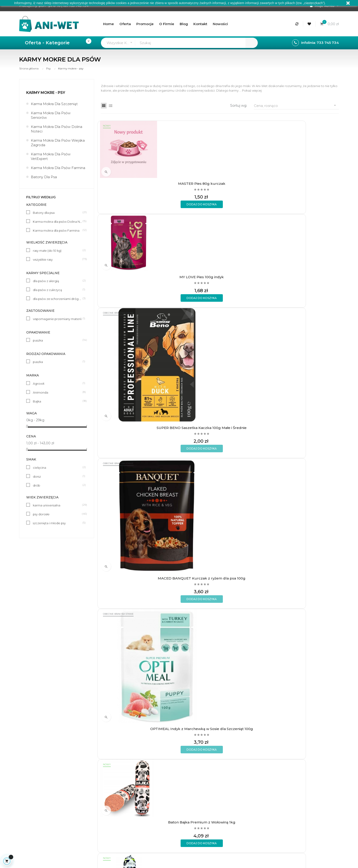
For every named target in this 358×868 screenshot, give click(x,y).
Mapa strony (149, 795)
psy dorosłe (58, 514)
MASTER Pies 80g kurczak (128, 180)
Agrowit (58, 383)
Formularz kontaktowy (104, 795)
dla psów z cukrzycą (58, 290)
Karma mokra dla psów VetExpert (51, 156)
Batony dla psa (44, 177)
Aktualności (149, 779)
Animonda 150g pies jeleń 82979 (189, 372)
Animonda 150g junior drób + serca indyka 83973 (250, 467)
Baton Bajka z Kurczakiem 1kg (250, 562)
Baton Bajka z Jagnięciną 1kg (128, 560)
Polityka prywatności (102, 787)
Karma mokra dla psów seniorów (51, 115)
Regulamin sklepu (154, 772)
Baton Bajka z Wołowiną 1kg (312, 465)
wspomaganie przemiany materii (58, 319)
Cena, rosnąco (296, 105)
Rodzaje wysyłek (99, 764)
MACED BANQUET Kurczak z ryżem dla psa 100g (312, 183)
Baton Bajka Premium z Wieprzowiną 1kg (250, 278)
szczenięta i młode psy (58, 523)
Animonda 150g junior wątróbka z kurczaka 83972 (189, 467)
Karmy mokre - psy (46, 93)
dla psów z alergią (58, 281)
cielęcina (58, 467)
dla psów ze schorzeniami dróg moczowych (58, 299)
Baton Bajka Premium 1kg (189, 560)
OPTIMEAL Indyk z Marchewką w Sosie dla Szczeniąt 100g (128, 278)
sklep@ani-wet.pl (34, 790)
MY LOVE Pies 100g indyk (189, 180)
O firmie (146, 764)
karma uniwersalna (58, 505)
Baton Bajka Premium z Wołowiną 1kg (189, 278)
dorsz (58, 476)
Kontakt (146, 787)
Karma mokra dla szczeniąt (54, 104)
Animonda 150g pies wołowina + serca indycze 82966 (312, 278)
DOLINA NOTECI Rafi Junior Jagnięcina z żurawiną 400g (312, 657)
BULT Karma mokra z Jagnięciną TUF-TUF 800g (189, 657)
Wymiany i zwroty (99, 779)
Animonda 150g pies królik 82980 (128, 372)
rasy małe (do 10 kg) (58, 250)
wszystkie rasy (58, 259)
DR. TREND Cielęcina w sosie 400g (128, 657)
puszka (58, 340)
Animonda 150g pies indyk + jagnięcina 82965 (250, 372)
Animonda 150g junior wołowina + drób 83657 (128, 467)
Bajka (58, 401)
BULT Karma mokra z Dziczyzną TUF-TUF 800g (250, 657)
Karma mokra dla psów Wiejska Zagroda (58, 143)
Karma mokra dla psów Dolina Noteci (57, 129)
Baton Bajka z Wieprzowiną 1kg (312, 562)
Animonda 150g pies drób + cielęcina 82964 (312, 372)
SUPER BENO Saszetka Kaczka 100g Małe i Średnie (250, 183)
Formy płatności (98, 772)
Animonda (58, 392)
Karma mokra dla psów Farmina (58, 168)
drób (58, 485)
